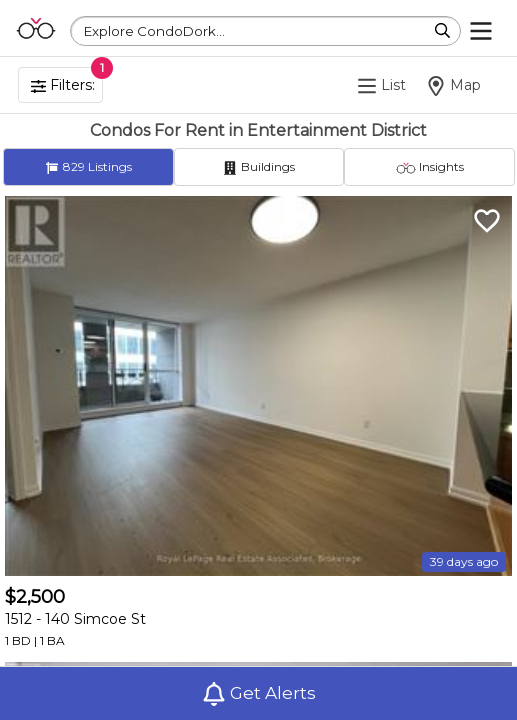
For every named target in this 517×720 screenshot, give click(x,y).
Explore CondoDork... (154, 31)
